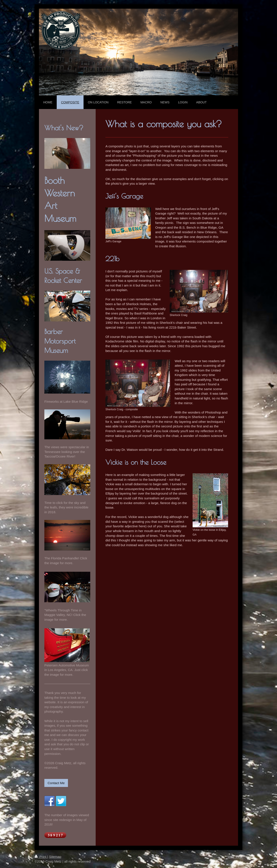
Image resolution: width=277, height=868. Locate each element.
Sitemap (55, 857)
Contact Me (56, 783)
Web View (235, 857)
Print (41, 857)
